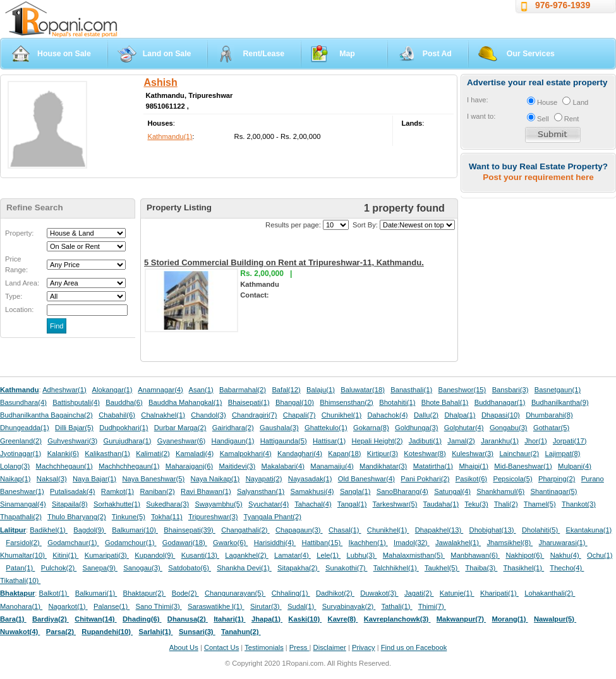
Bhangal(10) (295, 402)
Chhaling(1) (291, 593)
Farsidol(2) (24, 543)
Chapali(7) (299, 415)
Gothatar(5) (551, 428)
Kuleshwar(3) (473, 454)
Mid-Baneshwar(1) (523, 466)
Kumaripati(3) (107, 555)
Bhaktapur (17, 593)
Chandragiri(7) (255, 415)
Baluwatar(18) (363, 390)
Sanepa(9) (100, 568)
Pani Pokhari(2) (425, 479)
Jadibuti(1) (425, 441)
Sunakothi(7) (347, 568)
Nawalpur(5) (555, 619)
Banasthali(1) (411, 390)
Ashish (160, 82)
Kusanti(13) (200, 555)
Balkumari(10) (135, 530)
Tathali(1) (396, 606)
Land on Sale (167, 54)
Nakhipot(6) (525, 555)
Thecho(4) (567, 568)
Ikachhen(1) (368, 543)
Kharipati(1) (499, 593)
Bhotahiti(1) (397, 402)
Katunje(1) (457, 593)
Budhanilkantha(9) (560, 402)
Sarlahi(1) (155, 632)
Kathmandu (20, 390)
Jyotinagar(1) (21, 454)
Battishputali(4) (76, 402)
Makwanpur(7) (461, 619)
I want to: (481, 116)
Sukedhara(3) (167, 504)
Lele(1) (329, 555)
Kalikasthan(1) (107, 454)
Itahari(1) (229, 619)
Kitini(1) (65, 555)
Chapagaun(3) (299, 530)
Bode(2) (185, 593)
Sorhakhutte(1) (117, 504)
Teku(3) (476, 504)
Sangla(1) (355, 491)
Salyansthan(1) (261, 491)
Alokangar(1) (112, 390)
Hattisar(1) (329, 441)
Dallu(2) (426, 415)
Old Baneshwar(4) (366, 479)
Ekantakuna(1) (589, 530)
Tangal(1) (352, 504)
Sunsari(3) (197, 632)
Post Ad (437, 54)
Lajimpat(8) (563, 454)
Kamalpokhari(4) (246, 454)
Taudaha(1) (441, 504)
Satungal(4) (452, 491)
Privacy (364, 647)
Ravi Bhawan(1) (206, 491)
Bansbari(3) (510, 390)
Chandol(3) (208, 415)
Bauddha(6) (124, 402)
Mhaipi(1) (474, 466)
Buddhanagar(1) (500, 402)
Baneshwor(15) (462, 390)
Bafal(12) (286, 390)
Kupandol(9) (155, 555)
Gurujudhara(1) (128, 441)
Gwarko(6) (230, 543)
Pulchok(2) (59, 568)
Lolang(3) (15, 466)
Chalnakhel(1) (163, 415)
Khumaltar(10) (23, 555)
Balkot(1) (54, 593)
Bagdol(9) (90, 530)
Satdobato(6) (190, 568)
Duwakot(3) (379, 593)
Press (299, 647)
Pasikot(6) (471, 479)
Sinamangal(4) (23, 504)
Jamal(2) (461, 441)
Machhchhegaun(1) (129, 466)
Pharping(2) (557, 479)
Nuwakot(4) (20, 632)
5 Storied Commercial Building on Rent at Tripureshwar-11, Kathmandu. (284, 262)
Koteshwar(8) (425, 454)
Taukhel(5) (442, 568)
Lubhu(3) (362, 555)
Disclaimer (330, 647)
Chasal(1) (345, 530)
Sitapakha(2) (299, 568)
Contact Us (221, 647)
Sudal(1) (302, 606)
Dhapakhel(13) (439, 530)
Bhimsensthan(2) (347, 402)
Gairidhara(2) (233, 428)
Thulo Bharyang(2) (77, 517)
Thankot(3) (579, 504)
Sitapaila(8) (70, 504)
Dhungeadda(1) (25, 428)
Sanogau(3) (143, 568)
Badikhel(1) (49, 530)
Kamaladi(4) (195, 454)
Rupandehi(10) (107, 632)
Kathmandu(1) (170, 136)
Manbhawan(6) (475, 555)
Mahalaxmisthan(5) (414, 555)
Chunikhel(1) (341, 415)
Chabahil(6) (117, 415)
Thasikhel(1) (524, 568)
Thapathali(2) (21, 517)
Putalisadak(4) (73, 491)
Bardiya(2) (51, 619)
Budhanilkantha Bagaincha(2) (46, 415)
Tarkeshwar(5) (395, 504)
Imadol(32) (412, 543)
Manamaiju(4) (332, 466)
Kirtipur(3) (383, 454)
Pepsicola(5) (512, 479)
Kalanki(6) (63, 454)
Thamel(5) (540, 504)
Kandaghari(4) (300, 454)
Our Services (531, 54)
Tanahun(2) (241, 632)
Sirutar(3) (266, 606)
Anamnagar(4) (160, 390)
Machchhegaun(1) (64, 466)
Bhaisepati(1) (249, 402)
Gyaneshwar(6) (181, 441)
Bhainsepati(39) (189, 530)
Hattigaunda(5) (284, 441)
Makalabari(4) (283, 466)
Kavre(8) (343, 619)
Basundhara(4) (23, 402)
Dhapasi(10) (501, 415)
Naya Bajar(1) (94, 479)
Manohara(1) (21, 606)
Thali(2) (506, 504)
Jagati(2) (419, 593)
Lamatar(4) (293, 555)
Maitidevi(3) (237, 466)
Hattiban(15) (323, 543)
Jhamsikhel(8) (510, 543)
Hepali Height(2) (377, 441)
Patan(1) (20, 568)
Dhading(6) (142, 619)
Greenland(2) (21, 441)
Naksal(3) (52, 479)
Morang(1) (510, 619)
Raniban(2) (157, 491)
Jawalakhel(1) (458, 543)
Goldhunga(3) (416, 428)
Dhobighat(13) (493, 530)
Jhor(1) (535, 441)
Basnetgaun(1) (558, 390)
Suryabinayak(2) (349, 606)
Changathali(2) (245, 530)
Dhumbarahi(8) (549, 415)
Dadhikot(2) (335, 593)
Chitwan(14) (96, 619)
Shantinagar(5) (554, 491)
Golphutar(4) (464, 428)
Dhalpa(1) (460, 415)
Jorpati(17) (570, 441)
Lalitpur (13, 530)
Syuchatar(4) (269, 504)
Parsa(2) (61, 632)
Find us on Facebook (414, 647)
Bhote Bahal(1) (445, 402)
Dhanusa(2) (188, 619)
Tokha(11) (167, 517)
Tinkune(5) (129, 517)
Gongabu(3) (509, 428)
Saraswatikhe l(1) (216, 606)
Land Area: (22, 283)
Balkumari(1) (96, 593)
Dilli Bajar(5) (74, 428)
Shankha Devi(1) (244, 568)
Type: (14, 296)
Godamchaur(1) (73, 543)
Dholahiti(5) (541, 530)
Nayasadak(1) (310, 479)
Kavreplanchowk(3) (397, 619)
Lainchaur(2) (519, 454)
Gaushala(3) (279, 428)
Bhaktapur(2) (145, 593)
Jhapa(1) (267, 619)
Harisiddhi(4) (275, 543)
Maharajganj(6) (189, 466)
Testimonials (264, 647)
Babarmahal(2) (243, 390)
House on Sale (64, 54)
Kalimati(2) (153, 454)
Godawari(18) (185, 543)
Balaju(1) (321, 390)
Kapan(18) (344, 454)
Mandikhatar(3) (383, 466)
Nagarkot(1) (68, 606)
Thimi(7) (432, 606)
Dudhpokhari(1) (124, 428)
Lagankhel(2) (246, 555)
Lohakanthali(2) (550, 593)
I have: (478, 100)
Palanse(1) (112, 606)
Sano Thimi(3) (159, 606)
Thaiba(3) (481, 568)
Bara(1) (13, 619)
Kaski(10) (305, 619)
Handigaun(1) (233, 441)
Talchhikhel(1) (396, 568)
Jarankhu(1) (500, 441)
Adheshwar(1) (64, 390)
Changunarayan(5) (235, 593)
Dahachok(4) (388, 415)
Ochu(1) (600, 555)
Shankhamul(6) (500, 491)
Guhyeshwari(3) (72, 441)
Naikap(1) (15, 479)
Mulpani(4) (575, 466)
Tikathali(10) (20, 580)
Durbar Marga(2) (180, 428)
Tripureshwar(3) (213, 517)
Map (347, 54)
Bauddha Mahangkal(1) (185, 402)
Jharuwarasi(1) (563, 543)
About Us (184, 647)
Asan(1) (201, 390)
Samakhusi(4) (312, 491)
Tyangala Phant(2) (273, 517)
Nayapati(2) (264, 479)
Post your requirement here (538, 177)
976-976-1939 (563, 5)
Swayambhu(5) (218, 504)
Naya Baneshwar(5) (153, 479)
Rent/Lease (263, 54)
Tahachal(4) (313, 504)
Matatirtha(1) (433, 466)
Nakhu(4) (566, 555)
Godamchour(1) (130, 543)
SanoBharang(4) (402, 491)
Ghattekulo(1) (326, 428)
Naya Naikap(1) (215, 479)
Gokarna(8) (371, 428)
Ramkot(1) (118, 491)
